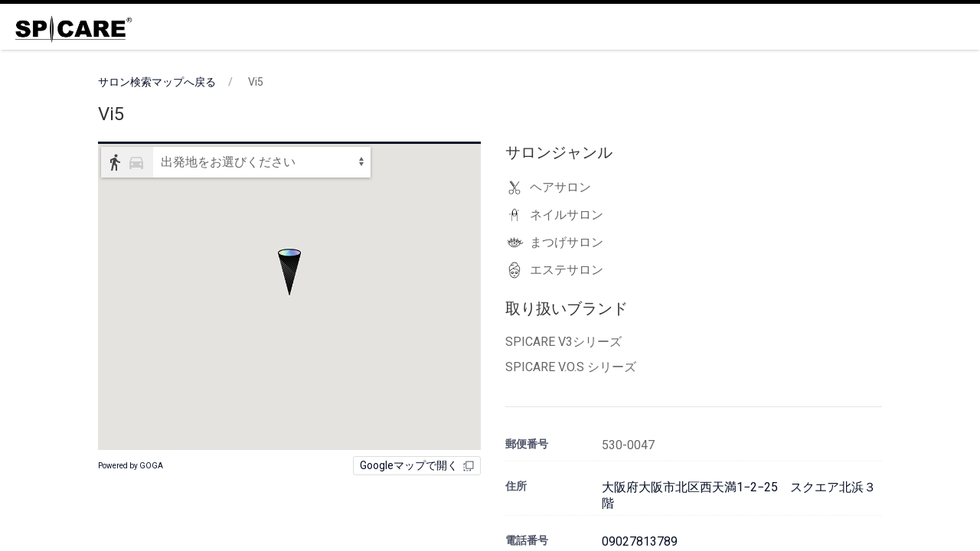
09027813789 (640, 541)
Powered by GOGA (131, 466)
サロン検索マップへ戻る (157, 82)
